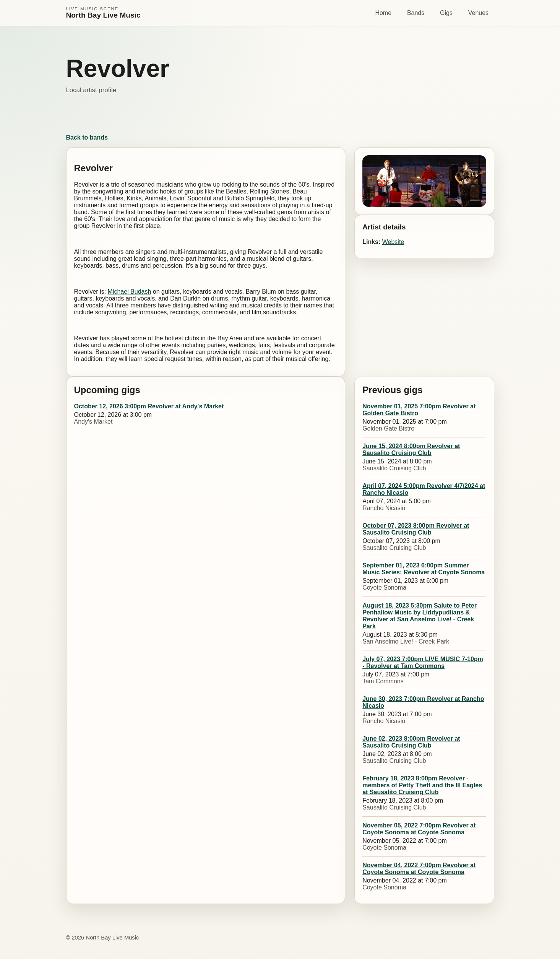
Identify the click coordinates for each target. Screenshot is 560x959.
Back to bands (87, 137)
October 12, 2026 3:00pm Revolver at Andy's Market (149, 406)
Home (383, 13)
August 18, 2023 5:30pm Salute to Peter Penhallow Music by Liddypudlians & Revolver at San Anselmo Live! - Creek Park (420, 616)
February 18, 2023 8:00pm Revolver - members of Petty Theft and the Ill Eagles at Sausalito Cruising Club (422, 785)
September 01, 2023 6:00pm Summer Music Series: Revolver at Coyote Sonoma (424, 569)
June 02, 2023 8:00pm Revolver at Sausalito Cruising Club (411, 742)
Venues (478, 13)
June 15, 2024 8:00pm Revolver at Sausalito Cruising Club (411, 449)
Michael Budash (130, 292)
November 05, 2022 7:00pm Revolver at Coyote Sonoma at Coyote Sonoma (419, 829)
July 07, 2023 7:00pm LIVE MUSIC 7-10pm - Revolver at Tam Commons (423, 662)
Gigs (446, 13)
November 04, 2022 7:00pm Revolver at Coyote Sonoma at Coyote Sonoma (419, 869)
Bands (416, 13)
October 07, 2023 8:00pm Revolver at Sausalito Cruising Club (416, 529)
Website (393, 242)
